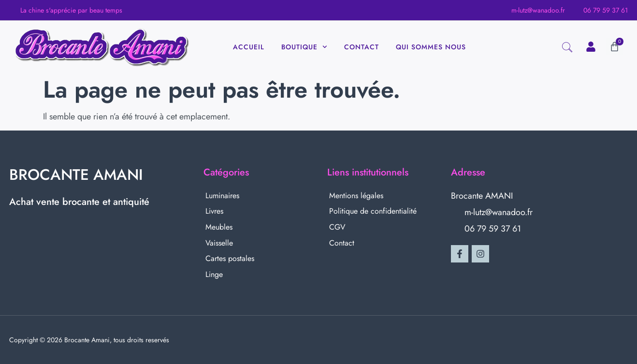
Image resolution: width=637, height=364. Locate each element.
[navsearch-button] (567, 49)
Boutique (304, 47)
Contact (362, 47)
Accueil (249, 47)
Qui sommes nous (431, 47)
